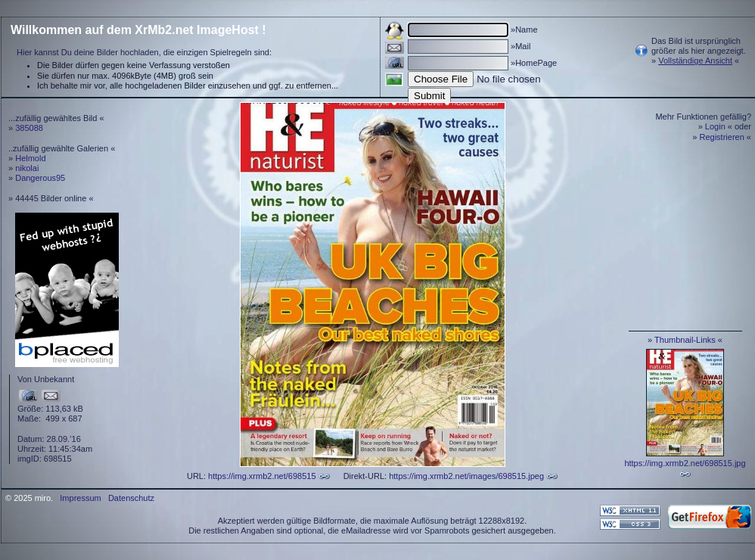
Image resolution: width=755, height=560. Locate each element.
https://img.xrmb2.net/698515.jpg (685, 463)
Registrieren (722, 137)
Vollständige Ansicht (695, 61)
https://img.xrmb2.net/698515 (262, 476)
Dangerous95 (40, 178)
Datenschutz (131, 498)
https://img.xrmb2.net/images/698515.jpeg (466, 476)
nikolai (27, 168)
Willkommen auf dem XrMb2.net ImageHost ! (138, 30)
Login (715, 126)
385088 (29, 128)
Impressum (80, 498)
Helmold (30, 158)
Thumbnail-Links (685, 340)
